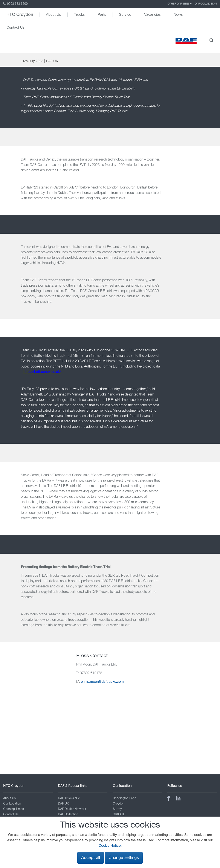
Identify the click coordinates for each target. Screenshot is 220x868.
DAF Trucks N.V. (69, 798)
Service (125, 15)
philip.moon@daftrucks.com (102, 682)
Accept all (91, 858)
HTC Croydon (20, 15)
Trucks (79, 15)
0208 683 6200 (15, 4)
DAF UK (63, 804)
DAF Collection (206, 4)
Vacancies (152, 15)
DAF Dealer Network (72, 809)
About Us (53, 15)
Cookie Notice (110, 846)
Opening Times (14, 809)
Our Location (12, 804)
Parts (102, 15)
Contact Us (15, 27)
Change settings (124, 858)
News (178, 15)
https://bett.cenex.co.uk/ (42, 372)
